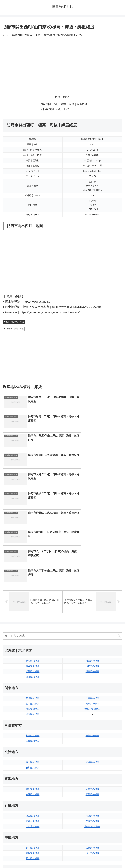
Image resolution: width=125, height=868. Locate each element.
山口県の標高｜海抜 (14, 322)
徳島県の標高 (33, 777)
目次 (58, 97)
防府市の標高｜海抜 (14, 329)
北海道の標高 (33, 558)
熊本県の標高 (33, 820)
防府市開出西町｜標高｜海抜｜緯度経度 (64, 104)
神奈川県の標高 (92, 606)
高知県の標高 (92, 782)
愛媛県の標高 (92, 777)
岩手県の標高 (33, 568)
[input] (62, 533)
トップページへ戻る (32, 857)
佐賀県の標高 (33, 809)
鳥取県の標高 (33, 745)
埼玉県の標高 (33, 611)
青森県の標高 (33, 563)
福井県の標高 (92, 659)
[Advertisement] (62, 65)
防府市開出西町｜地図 (57, 109)
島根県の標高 (33, 750)
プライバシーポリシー (93, 857)
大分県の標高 (92, 803)
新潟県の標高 (33, 633)
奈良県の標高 (92, 718)
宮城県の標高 (33, 574)
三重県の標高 (92, 691)
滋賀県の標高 (33, 713)
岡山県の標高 (33, 755)
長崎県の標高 (33, 814)
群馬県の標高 (33, 606)
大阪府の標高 (33, 723)
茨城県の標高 (33, 595)
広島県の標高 (92, 745)
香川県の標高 (33, 782)
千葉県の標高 (92, 595)
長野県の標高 (92, 633)
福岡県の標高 (33, 803)
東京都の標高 (92, 600)
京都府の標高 (33, 718)
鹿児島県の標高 (92, 814)
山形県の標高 (92, 563)
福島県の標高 (92, 568)
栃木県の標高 (33, 600)
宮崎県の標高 (92, 809)
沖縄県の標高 (92, 820)
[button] (119, 533)
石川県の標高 (33, 665)
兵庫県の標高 (92, 713)
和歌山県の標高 (92, 723)
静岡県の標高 (33, 691)
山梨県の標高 (33, 638)
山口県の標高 (92, 750)
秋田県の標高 (92, 558)
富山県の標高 (33, 659)
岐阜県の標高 (33, 686)
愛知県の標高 (92, 686)
